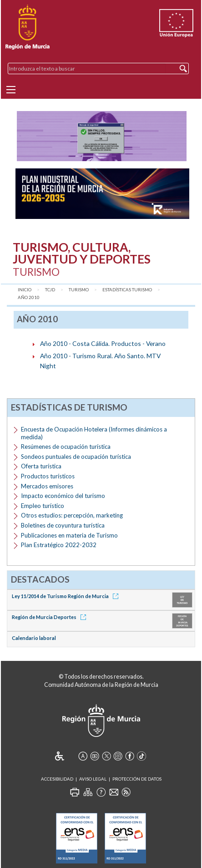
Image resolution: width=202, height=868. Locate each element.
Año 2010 (29, 297)
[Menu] (11, 90)
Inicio (25, 290)
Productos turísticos (48, 476)
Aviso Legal (93, 779)
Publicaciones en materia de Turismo (69, 535)
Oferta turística (41, 466)
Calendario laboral (34, 638)
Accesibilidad (57, 779)
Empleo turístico (43, 506)
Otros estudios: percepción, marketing (72, 515)
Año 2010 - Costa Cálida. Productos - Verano (103, 343)
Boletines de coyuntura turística (63, 525)
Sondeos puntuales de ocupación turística (76, 457)
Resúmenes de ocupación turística (66, 447)
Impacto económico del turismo (63, 496)
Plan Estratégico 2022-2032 (59, 545)
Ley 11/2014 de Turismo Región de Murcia (67, 596)
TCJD (50, 290)
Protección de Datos (137, 779)
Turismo (79, 290)
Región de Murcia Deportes (50, 617)
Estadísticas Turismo (127, 290)
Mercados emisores (47, 486)
